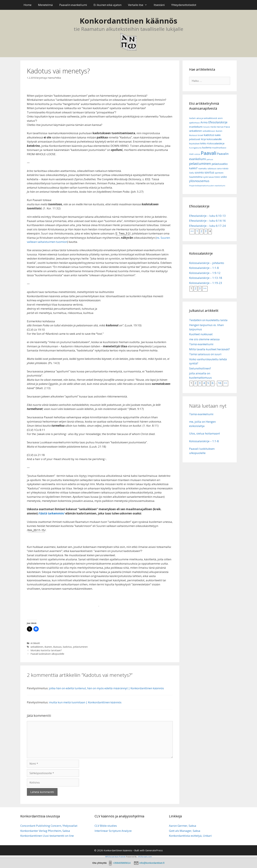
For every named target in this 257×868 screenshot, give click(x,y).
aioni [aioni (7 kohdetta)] (220, 118)
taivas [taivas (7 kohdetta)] (211, 177)
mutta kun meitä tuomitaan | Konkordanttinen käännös (85, 702)
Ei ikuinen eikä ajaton (108, 5)
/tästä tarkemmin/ (51, 513)
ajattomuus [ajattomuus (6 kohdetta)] (194, 123)
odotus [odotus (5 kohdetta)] (197, 154)
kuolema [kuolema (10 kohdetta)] (207, 148)
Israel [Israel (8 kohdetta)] (200, 135)
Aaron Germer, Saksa (183, 826)
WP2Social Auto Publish (115, 857)
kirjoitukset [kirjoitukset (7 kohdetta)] (194, 144)
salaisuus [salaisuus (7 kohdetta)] (212, 169)
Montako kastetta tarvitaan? (46, 650)
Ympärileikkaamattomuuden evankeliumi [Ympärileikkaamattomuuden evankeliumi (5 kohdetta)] (207, 186)
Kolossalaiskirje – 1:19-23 (206, 283)
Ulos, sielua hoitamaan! (204, 433)
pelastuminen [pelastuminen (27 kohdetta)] (200, 164)
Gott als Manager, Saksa (185, 831)
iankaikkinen (37, 647)
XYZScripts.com (145, 857)
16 (220, 383)
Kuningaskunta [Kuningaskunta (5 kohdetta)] (195, 148)
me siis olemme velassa (204, 339)
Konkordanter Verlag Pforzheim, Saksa (45, 831)
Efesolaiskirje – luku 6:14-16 (207, 221)
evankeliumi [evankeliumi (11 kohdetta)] (196, 127)
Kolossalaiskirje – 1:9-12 (205, 273)
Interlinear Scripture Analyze (113, 831)
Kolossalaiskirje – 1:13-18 (206, 278)
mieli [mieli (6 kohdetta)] (191, 154)
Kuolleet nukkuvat (201, 334)
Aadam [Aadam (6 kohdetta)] (192, 118)
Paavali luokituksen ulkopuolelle (47, 654)
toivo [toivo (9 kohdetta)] (217, 177)
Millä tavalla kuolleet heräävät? (209, 349)
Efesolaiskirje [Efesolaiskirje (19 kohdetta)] (218, 122)
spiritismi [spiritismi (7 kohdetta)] (219, 173)
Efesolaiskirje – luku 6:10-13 (207, 216)
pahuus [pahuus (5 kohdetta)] (210, 159)
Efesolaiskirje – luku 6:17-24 (207, 226)
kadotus (67, 647)
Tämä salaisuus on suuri (205, 354)
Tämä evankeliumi (201, 344)
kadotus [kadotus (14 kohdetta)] (209, 135)
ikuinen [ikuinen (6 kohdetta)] (219, 131)
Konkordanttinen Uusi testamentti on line (47, 836)
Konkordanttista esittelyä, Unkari (190, 836)
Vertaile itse (139, 5)
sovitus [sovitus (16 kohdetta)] (209, 172)
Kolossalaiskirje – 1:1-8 (204, 268)
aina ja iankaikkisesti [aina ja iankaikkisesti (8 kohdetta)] (207, 118)
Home (28, 5)
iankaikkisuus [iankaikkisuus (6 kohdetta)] (209, 131)
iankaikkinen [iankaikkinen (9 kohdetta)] (196, 131)
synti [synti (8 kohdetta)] (205, 177)
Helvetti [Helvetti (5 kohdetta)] (206, 127)
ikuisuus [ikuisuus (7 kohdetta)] (193, 135)
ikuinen (48, 647)
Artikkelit (35, 643)
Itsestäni (159, 5)
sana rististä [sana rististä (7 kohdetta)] (223, 169)
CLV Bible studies (106, 826)
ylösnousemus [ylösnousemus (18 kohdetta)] (199, 181)
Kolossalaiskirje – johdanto (207, 263)
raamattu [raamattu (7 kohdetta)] (203, 169)
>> (205, 288)
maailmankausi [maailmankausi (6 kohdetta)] (219, 148)
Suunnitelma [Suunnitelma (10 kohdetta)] (196, 177)
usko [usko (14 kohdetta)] (224, 177)
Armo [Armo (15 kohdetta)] (204, 122)
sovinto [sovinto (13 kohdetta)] (199, 173)
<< (192, 231)
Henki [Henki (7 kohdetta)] (213, 127)
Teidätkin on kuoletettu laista (208, 320)
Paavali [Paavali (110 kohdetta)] (209, 153)
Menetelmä (45, 5)
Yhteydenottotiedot (184, 5)
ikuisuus (57, 647)
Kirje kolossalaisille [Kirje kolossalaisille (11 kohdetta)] (211, 139)
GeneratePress (154, 850)
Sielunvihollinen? (200, 368)
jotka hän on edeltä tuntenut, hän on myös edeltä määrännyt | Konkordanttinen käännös (106, 688)
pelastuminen (80, 647)
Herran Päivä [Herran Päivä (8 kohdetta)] (223, 127)
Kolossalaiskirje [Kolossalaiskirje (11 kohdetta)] (216, 143)
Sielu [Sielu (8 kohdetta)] (192, 173)
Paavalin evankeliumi (73, 5)
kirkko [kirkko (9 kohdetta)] (203, 143)
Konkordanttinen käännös (128, 21)
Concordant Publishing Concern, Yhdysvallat (49, 826)
